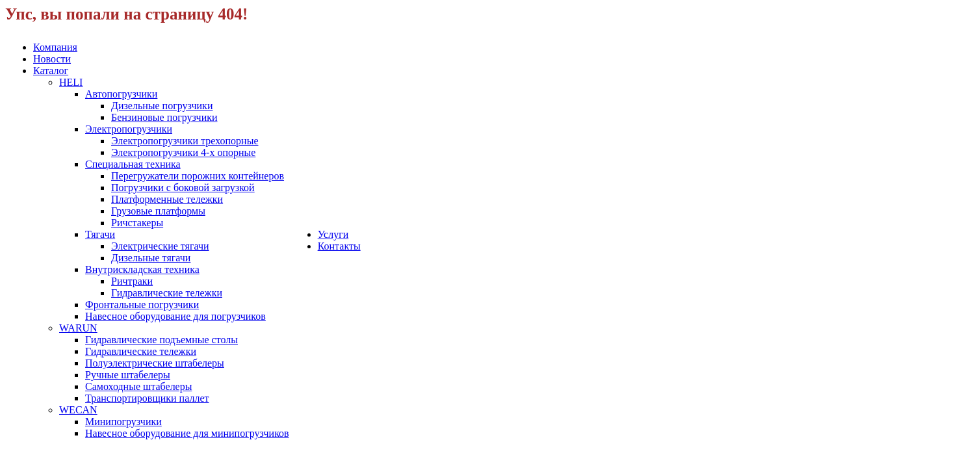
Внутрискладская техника (142, 269)
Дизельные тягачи (151, 258)
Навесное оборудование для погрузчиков (175, 316)
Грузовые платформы (158, 211)
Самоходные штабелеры (138, 386)
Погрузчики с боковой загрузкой (183, 188)
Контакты (339, 246)
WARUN (78, 328)
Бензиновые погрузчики (164, 117)
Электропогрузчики (129, 129)
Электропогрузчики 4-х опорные (183, 152)
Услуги (333, 234)
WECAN (78, 410)
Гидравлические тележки (167, 293)
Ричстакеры (137, 223)
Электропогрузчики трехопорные (185, 141)
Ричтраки (132, 281)
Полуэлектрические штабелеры (155, 363)
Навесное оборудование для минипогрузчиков (187, 433)
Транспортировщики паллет (147, 398)
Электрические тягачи (160, 246)
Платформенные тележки (167, 199)
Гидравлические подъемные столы (161, 340)
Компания (55, 47)
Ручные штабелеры (128, 375)
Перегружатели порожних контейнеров (198, 176)
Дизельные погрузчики (162, 106)
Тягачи (100, 234)
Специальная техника (133, 164)
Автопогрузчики (121, 94)
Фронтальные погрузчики (142, 305)
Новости (52, 59)
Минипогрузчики (123, 422)
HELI (71, 82)
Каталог (51, 71)
